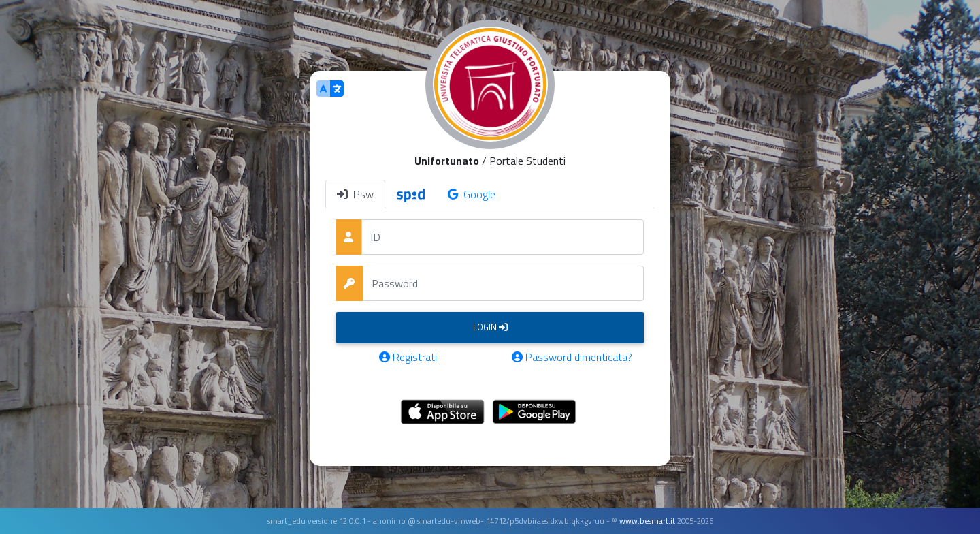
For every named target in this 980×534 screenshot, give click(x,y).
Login (490, 327)
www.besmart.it (647, 521)
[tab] (411, 194)
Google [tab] (472, 194)
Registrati (408, 357)
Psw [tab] (355, 194)
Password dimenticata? (572, 357)
